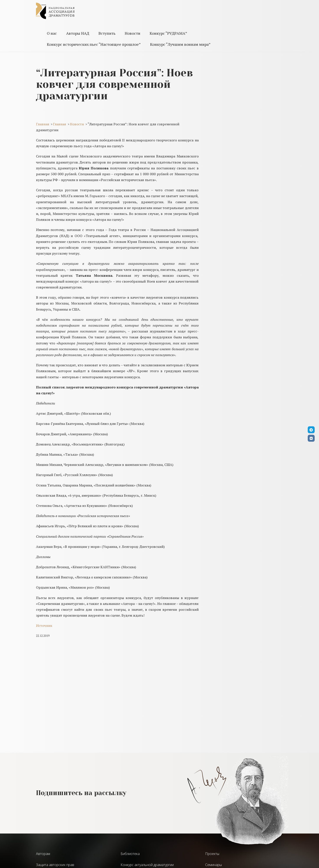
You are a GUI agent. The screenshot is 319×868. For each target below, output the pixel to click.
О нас (52, 33)
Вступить (107, 33)
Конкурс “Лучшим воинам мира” (180, 44)
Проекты (212, 854)
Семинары (213, 865)
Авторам (43, 854)
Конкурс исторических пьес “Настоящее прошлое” (94, 44)
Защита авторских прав (55, 865)
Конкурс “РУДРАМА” (168, 33)
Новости (133, 33)
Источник (44, 626)
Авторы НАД (78, 33)
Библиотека (130, 854)
